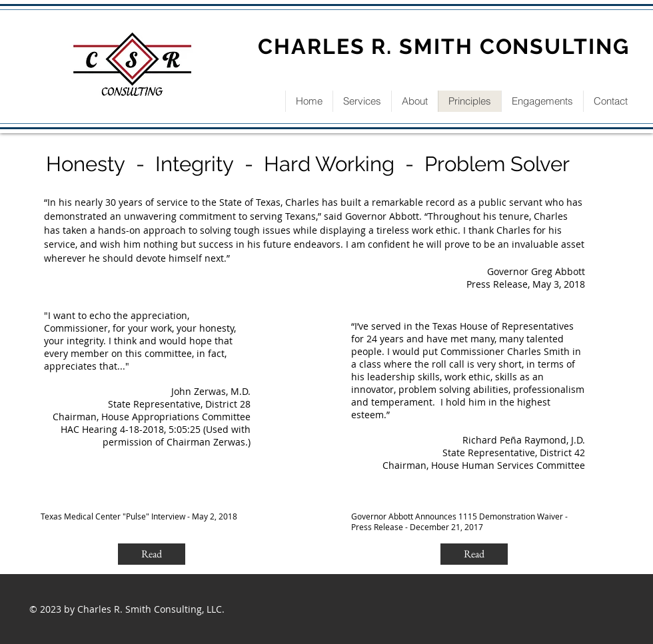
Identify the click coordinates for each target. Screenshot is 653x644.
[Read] (152, 554)
